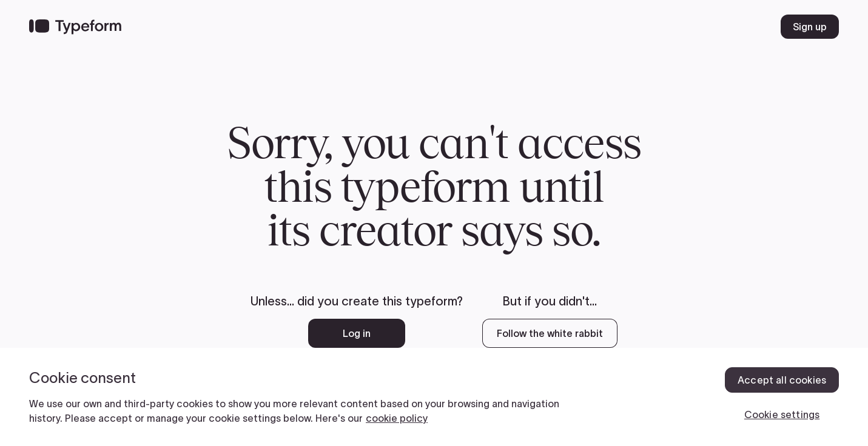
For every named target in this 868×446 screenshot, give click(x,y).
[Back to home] (75, 27)
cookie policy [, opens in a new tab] (397, 418)
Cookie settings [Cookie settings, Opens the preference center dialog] (782, 414)
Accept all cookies (782, 380)
